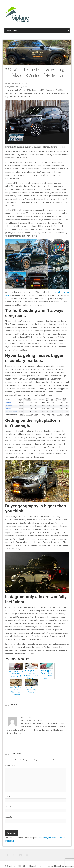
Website (9, 817)
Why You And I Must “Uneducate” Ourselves (16, 689)
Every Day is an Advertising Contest (31, 687)
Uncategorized (21, 87)
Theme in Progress (46, 866)
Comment (10, 766)
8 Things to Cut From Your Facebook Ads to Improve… (31, 672)
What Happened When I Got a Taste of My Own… (47, 672)
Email (8, 807)
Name (8, 796)
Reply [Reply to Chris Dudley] (40, 720)
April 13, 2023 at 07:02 (29, 720)
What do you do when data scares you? (16, 671)
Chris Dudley (26, 718)
